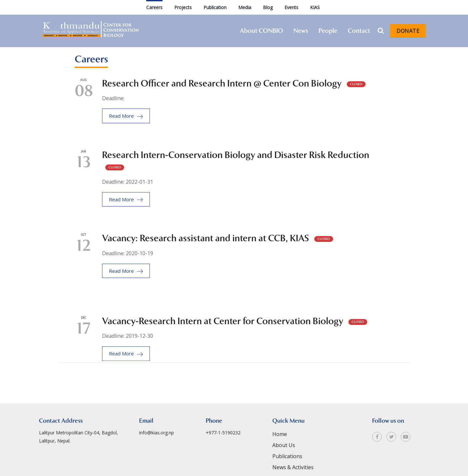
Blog (268, 7)
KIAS (315, 7)
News (301, 31)
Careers (154, 7)
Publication (215, 7)
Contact (359, 31)
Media (245, 7)
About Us (284, 465)
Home (280, 454)
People (328, 31)
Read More (126, 116)
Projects (183, 7)
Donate (408, 31)
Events (291, 7)
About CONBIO (261, 31)
